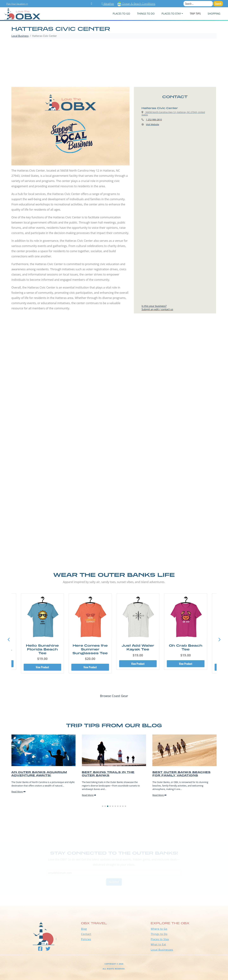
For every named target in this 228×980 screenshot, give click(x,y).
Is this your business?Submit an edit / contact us (157, 308)
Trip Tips (195, 14)
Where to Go (159, 929)
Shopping (214, 14)
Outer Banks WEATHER (114, 894)
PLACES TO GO (121, 14)
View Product (42, 667)
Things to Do (159, 934)
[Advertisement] (114, 63)
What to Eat (158, 944)
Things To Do (146, 14)
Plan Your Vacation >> (17, 4)
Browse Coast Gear (114, 696)
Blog (84, 929)
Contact (86, 934)
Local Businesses (162, 950)
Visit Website (153, 124)
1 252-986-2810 (154, 120)
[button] (219, 640)
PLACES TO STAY (171, 14)
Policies (86, 939)
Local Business (20, 36)
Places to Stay (160, 939)
